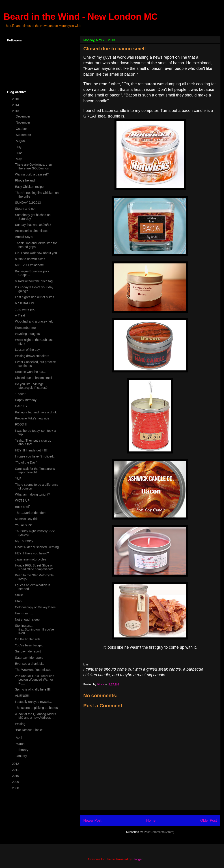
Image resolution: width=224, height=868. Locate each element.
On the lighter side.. (29, 639)
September (24, 135)
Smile (19, 595)
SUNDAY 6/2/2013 (28, 203)
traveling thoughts (27, 334)
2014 (16, 105)
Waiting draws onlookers (32, 356)
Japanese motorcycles (31, 559)
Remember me (25, 328)
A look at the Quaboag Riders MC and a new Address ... (36, 716)
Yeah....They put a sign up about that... (33, 442)
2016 (16, 99)
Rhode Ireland (25, 180)
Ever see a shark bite (30, 664)
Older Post (209, 820)
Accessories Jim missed (32, 231)
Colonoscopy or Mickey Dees (35, 607)
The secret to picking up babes (36, 708)
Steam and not (25, 209)
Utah (18, 601)
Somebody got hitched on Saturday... (33, 217)
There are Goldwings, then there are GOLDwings (33, 166)
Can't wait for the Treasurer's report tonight (35, 471)
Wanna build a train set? (32, 174)
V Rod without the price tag (34, 281)
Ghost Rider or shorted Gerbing (37, 547)
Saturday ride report (29, 658)
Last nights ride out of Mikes (34, 297)
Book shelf (22, 507)
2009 (16, 782)
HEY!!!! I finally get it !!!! (31, 450)
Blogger (137, 859)
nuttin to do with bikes (30, 259)
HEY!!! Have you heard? (32, 553)
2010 (16, 776)
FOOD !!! (21, 424)
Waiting (20, 724)
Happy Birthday (26, 400)
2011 (16, 770)
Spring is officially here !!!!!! (34, 689)
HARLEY (21, 406)
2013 (16, 111)
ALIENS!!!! (22, 696)
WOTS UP (22, 500)
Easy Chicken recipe (29, 187)
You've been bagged (29, 645)
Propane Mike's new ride (32, 418)
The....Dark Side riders (31, 513)
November (23, 122)
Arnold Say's (24, 237)
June (19, 153)
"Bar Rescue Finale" (29, 730)
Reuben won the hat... (30, 372)
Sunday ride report (28, 651)
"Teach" (20, 394)
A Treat (20, 315)
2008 (16, 788)
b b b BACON (25, 303)
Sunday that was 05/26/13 (33, 225)
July (19, 147)
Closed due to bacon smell (33, 378)
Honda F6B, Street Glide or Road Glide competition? (34, 567)
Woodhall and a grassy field (34, 321)
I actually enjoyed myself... (33, 702)
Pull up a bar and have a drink (36, 412)
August (21, 141)
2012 (16, 764)
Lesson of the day (27, 350)
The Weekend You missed (33, 670)
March (20, 744)
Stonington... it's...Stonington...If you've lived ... (34, 629)
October (22, 129)
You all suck (23, 525)
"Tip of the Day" (26, 462)
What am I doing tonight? (32, 494)
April (19, 738)
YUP (18, 479)
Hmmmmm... (24, 613)
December (23, 116)
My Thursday (24, 541)
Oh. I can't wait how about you (36, 253)
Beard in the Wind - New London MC (81, 17)
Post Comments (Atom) (159, 832)
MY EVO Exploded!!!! (30, 265)
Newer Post (92, 820)
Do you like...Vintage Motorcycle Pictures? (31, 386)
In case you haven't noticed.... (36, 456)
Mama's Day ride (27, 519)
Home (151, 820)
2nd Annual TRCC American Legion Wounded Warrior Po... (35, 680)
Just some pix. (25, 309)
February (22, 750)
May (19, 159)
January (22, 756)
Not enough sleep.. (28, 620)
